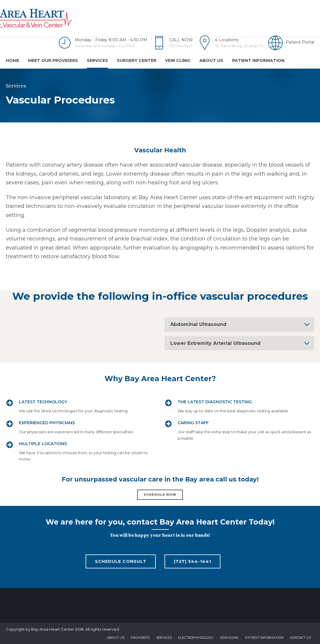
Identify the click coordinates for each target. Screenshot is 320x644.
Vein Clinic (178, 60)
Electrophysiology (196, 638)
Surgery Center (137, 60)
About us (211, 60)
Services (97, 60)
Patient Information (258, 60)
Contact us (300, 638)
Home (13, 60)
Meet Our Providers (53, 60)
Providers (140, 638)
